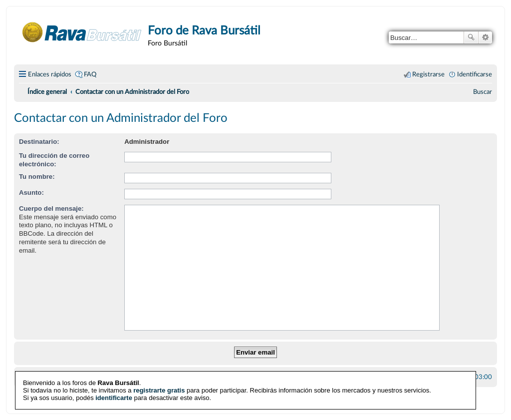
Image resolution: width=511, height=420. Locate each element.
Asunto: (31, 193)
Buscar (471, 37)
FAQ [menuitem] (90, 74)
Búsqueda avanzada (485, 37)
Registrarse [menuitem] (428, 74)
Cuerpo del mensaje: (51, 209)
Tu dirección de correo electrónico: (54, 160)
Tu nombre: (37, 177)
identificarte (114, 397)
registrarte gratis (159, 390)
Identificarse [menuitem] (475, 74)
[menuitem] (483, 92)
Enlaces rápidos (50, 74)
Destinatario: (39, 142)
